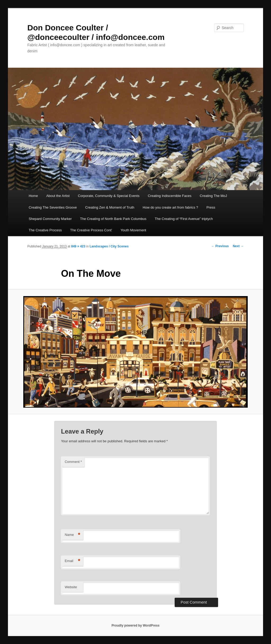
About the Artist (58, 196)
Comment (73, 462)
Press (211, 207)
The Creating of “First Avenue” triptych (184, 219)
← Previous (220, 246)
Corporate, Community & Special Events (109, 196)
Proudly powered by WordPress (135, 625)
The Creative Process (45, 230)
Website (71, 587)
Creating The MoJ (213, 196)
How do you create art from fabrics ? (170, 207)
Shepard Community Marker (50, 219)
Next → (238, 246)
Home (33, 196)
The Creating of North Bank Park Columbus (113, 219)
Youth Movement (133, 230)
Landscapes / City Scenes (109, 246)
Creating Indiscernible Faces (170, 196)
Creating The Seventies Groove (53, 207)
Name (72, 535)
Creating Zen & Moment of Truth (110, 207)
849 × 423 (78, 246)
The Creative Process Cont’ (91, 230)
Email (72, 561)
